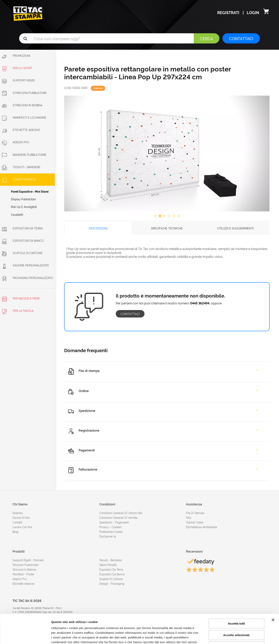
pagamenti (122, 522)
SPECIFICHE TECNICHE (167, 228)
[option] (167, 153)
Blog (15, 532)
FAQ (189, 517)
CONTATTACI (241, 38)
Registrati (229, 12)
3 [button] (165, 216)
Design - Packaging (112, 583)
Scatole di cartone (22, 253)
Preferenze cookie (111, 532)
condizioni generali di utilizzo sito (121, 513)
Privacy (104, 527)
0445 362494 (200, 303)
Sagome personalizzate (26, 265)
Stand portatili (19, 179)
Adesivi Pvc (20, 579)
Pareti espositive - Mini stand (30, 191)
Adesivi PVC (16, 142)
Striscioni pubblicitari (26, 565)
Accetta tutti (236, 596)
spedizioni (106, 522)
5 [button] (174, 216)
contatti (17, 522)
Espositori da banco (23, 240)
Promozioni (16, 56)
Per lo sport (17, 68)
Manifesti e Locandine (24, 117)
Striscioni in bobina (22, 105)
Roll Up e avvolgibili (24, 207)
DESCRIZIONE (98, 228)
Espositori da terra (22, 228)
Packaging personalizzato (28, 278)
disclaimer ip (108, 536)
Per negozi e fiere (21, 299)
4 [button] (169, 216)
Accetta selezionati (236, 608)
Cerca (207, 38)
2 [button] (160, 216)
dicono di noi (21, 517)
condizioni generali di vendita (118, 517)
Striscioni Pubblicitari (24, 93)
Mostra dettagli (206, 636)
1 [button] (155, 216)
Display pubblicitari (23, 199)
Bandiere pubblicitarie (24, 155)
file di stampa (195, 513)
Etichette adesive (21, 130)
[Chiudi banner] (273, 593)
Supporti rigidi (18, 80)
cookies (117, 527)
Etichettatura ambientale (201, 527)
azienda (18, 513)
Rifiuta (236, 619)
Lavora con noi (22, 527)
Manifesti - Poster (23, 574)
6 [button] (179, 216)
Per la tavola (18, 311)
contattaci (130, 314)
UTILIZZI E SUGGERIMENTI (235, 228)
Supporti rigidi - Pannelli (28, 560)
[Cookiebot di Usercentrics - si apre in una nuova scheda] (25, 636)
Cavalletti (17, 214)
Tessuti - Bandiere (21, 167)
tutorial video (195, 522)
